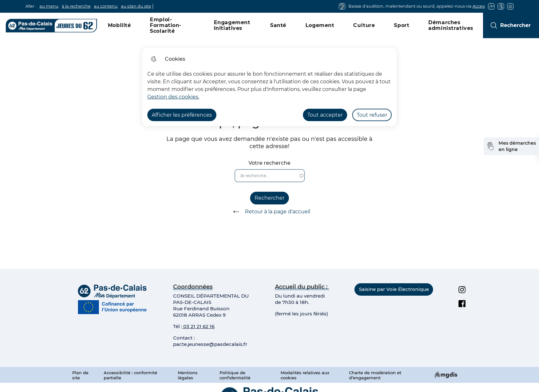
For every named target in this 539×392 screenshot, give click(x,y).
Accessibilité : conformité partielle (130, 375)
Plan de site (80, 375)
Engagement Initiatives (232, 25)
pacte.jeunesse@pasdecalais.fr (210, 344)
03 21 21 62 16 (198, 326)
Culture (364, 25)
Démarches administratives (451, 25)
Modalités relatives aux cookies (305, 375)
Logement (320, 25)
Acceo (479, 6)
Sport (402, 25)
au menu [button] (49, 6)
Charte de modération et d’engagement (375, 375)
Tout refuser (372, 115)
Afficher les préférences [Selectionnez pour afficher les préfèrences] (182, 115)
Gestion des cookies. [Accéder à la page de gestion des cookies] (173, 97)
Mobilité (119, 25)
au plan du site (136, 6)
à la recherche (76, 6)
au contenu (106, 6)
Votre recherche (269, 163)
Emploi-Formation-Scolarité (166, 25)
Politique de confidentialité (235, 375)
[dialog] (269, 87)
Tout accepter (325, 115)
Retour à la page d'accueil (269, 212)
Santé (278, 25)
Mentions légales (188, 375)
